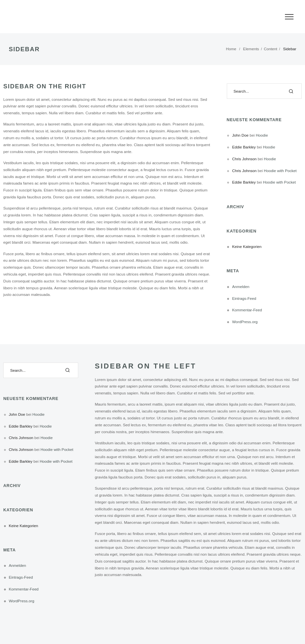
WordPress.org (245, 322)
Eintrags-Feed (244, 298)
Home (231, 49)
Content (271, 49)
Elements (251, 49)
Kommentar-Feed (247, 310)
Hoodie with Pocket (280, 171)
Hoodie (262, 135)
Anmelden (241, 287)
